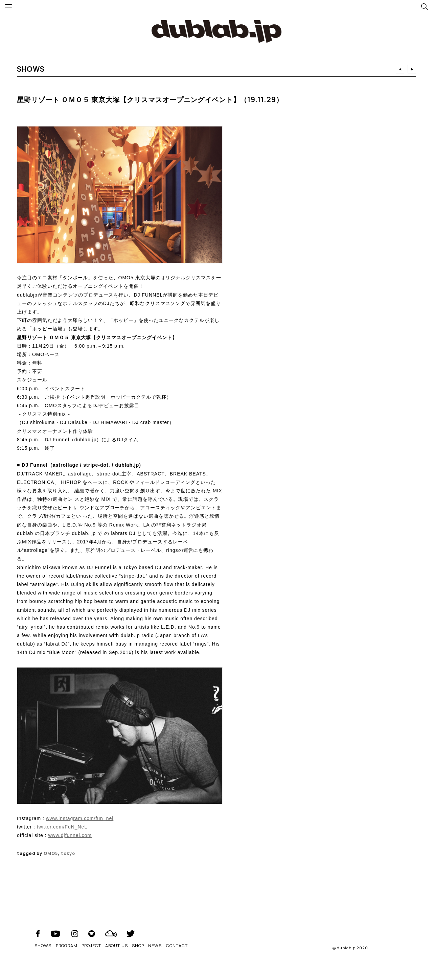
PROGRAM (67, 946)
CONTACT (177, 946)
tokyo (68, 853)
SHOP (138, 946)
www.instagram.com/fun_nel (80, 818)
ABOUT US (117, 946)
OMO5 (51, 853)
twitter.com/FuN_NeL (62, 827)
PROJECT (91, 946)
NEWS (155, 946)
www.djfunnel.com (70, 835)
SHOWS (43, 946)
